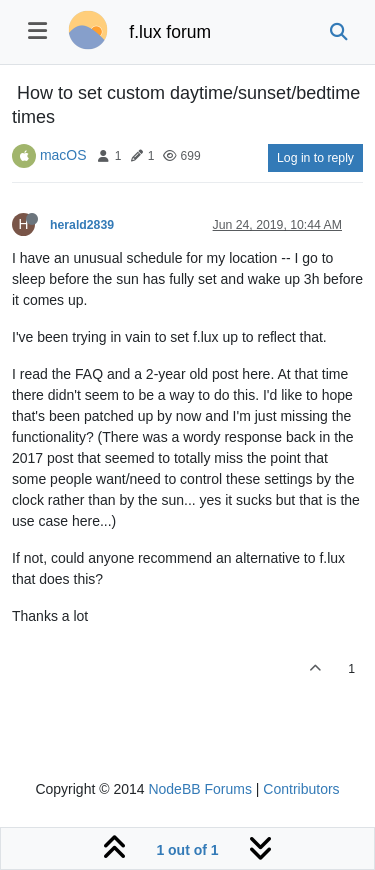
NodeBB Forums (199, 789)
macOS (63, 155)
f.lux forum (170, 32)
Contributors (301, 789)
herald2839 (82, 225)
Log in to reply (315, 158)
